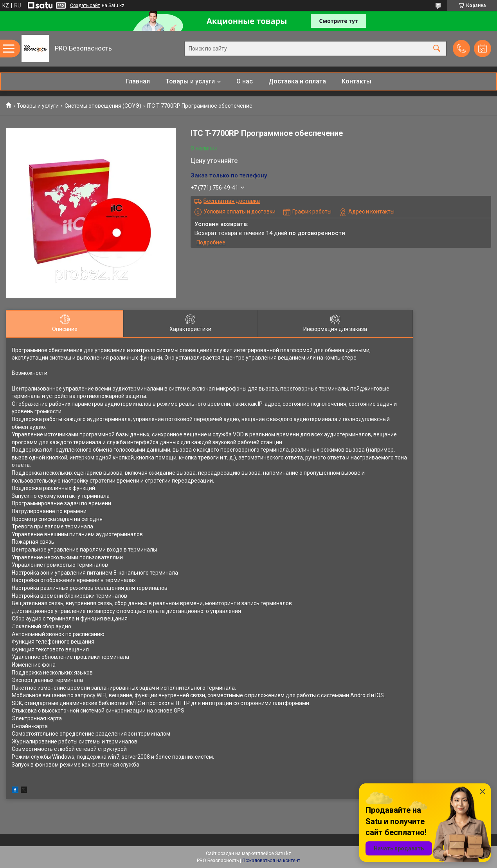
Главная (138, 81)
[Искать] (437, 49)
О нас (245, 81)
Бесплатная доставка (232, 201)
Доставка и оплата (297, 81)
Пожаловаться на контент (271, 861)
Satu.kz (283, 854)
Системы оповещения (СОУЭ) (103, 106)
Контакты (357, 81)
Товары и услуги (190, 81)
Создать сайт (85, 5)
